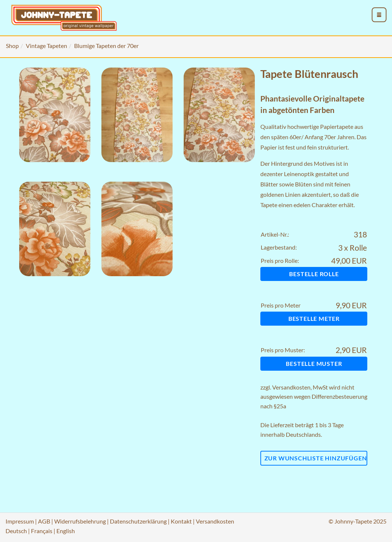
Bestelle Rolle (314, 274)
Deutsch (16, 531)
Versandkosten (291, 387)
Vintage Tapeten (46, 46)
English (66, 531)
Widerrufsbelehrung (80, 521)
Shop (12, 46)
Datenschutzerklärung (138, 521)
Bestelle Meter (314, 318)
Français (42, 531)
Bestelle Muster (314, 363)
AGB (44, 521)
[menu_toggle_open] (379, 15)
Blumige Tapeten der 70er (106, 46)
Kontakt (181, 521)
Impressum (20, 521)
